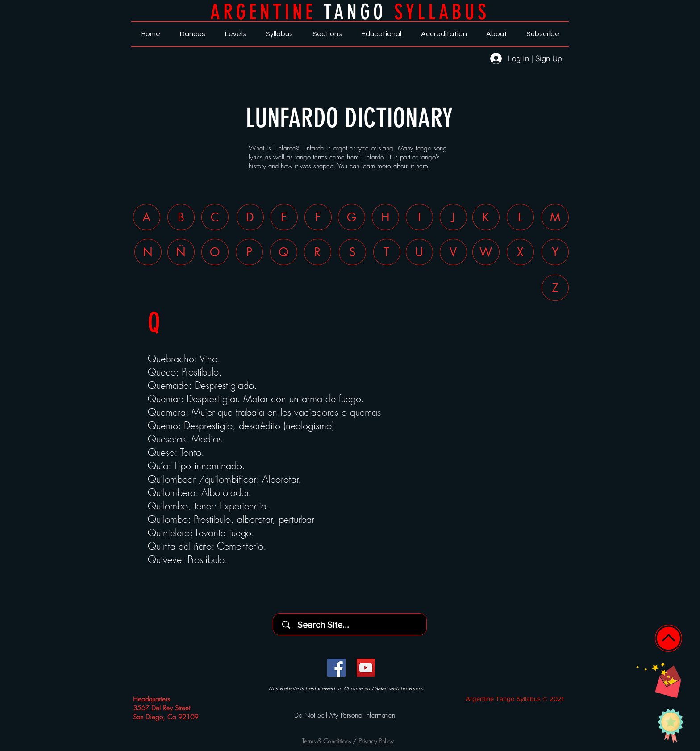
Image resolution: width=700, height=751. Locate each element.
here (422, 166)
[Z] (555, 288)
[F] (318, 217)
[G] (352, 217)
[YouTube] (366, 668)
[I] (419, 217)
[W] (486, 252)
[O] (215, 252)
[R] (318, 252)
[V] (453, 252)
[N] (148, 252)
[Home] (669, 638)
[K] (486, 217)
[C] (215, 217)
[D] (250, 217)
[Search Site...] (352, 624)
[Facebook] (336, 668)
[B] (181, 217)
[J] (453, 217)
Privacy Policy (376, 741)
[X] (520, 252)
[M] (555, 217)
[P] (249, 252)
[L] (520, 217)
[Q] (284, 252)
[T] (387, 252)
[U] (419, 252)
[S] (352, 252)
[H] (385, 217)
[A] (147, 217)
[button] (659, 680)
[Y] (555, 252)
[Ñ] (181, 252)
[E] (284, 217)
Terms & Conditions (326, 741)
